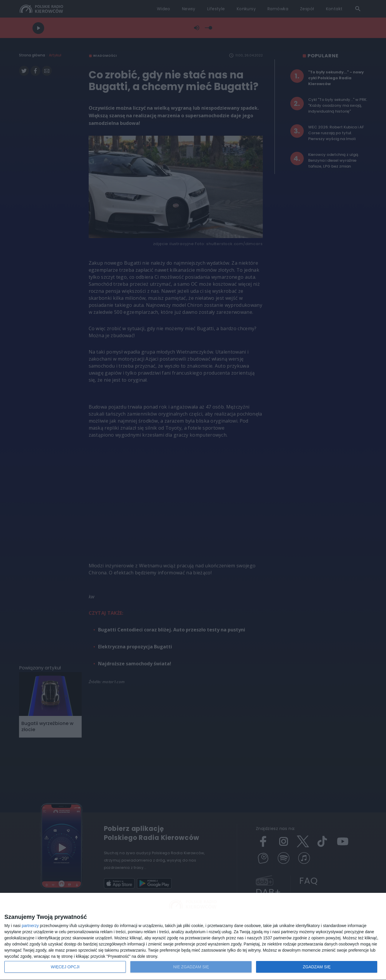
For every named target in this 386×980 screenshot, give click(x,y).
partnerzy (30, 926)
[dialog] (193, 937)
